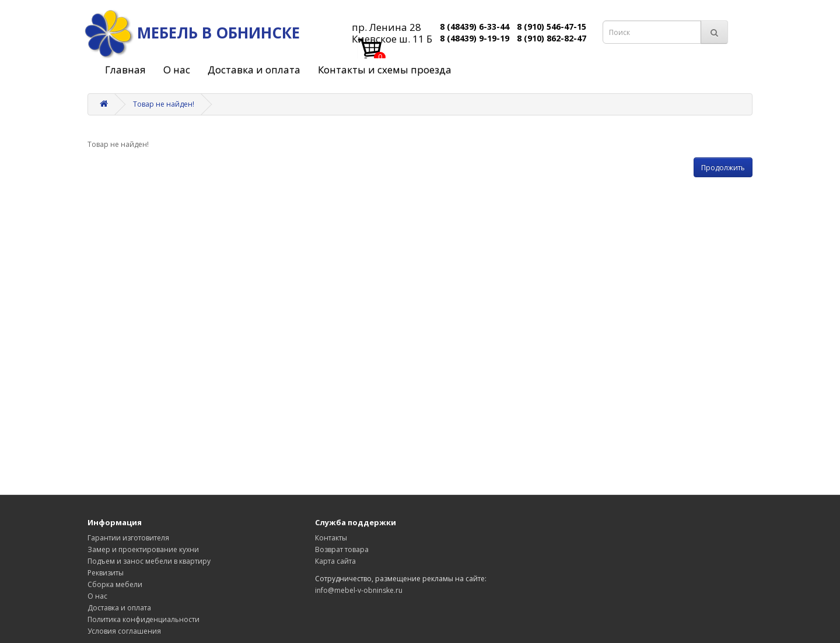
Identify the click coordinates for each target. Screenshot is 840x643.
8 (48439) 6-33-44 (475, 27)
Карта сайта (335, 561)
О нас (177, 70)
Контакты (331, 538)
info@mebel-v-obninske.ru (359, 590)
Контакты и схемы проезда (385, 70)
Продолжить (723, 168)
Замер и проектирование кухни (143, 549)
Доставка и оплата (254, 70)
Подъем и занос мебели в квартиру (149, 561)
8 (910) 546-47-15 (552, 27)
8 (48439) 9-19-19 (475, 38)
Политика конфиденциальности (143, 619)
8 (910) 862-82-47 (552, 38)
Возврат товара (342, 549)
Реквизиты (106, 573)
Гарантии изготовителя (128, 538)
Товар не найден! (164, 104)
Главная (125, 70)
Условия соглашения (124, 631)
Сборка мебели (115, 584)
